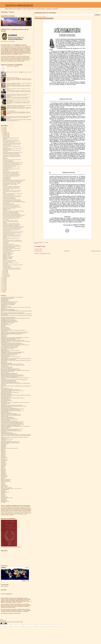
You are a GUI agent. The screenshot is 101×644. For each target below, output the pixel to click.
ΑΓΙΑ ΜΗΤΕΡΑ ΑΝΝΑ (5, 299)
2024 (3, 129)
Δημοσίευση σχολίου (38, 249)
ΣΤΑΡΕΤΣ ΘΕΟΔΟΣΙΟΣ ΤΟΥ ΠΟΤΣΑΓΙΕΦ (9, 419)
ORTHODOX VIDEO (5, 481)
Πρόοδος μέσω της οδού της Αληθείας (9, 208)
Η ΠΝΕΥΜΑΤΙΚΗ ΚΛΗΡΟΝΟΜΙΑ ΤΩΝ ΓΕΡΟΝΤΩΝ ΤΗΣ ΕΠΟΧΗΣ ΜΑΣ (14, 345)
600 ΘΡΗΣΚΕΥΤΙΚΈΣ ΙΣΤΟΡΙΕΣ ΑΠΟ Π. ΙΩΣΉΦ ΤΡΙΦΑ (11, 297)
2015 (3, 284)
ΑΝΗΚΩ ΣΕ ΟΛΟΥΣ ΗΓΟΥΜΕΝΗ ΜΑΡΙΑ (8, 310)
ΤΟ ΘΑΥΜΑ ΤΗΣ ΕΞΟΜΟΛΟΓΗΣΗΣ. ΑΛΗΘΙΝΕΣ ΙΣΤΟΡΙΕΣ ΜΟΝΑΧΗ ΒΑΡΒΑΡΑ (16, 435)
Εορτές (2, 336)
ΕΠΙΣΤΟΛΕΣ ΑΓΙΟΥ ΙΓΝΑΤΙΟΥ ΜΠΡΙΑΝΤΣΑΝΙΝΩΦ (10, 338)
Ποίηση (2, 404)
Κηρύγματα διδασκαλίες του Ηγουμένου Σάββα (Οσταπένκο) (12, 365)
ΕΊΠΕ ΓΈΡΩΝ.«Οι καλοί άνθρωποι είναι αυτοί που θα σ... (12, 268)
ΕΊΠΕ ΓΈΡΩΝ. (5, 260)
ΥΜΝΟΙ (2, 440)
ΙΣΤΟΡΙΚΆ (3, 358)
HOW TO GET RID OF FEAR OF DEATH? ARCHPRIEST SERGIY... (14, 215)
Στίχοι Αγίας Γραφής (5, 420)
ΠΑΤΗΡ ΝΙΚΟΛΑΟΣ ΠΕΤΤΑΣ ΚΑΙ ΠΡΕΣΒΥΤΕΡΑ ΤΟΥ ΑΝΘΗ (12, 398)
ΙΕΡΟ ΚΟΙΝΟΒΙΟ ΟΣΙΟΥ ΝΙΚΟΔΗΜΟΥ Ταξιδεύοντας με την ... (13, 181)
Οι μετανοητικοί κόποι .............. (8, 170)
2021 (3, 277)
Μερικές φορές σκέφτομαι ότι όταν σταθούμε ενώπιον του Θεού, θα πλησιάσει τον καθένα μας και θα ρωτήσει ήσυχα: (19, 106)
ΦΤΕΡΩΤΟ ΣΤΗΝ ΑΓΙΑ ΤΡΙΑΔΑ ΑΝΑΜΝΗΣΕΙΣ (9, 442)
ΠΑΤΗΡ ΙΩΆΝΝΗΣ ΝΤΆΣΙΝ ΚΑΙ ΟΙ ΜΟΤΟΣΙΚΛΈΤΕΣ (11, 248)
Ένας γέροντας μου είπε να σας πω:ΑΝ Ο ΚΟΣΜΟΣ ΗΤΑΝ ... (13, 241)
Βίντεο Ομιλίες (4, 327)
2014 (3, 285)
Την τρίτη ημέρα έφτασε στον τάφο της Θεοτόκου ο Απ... (12, 269)
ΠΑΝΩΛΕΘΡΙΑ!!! (6, 159)
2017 (3, 282)
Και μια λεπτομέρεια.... (6, 203)
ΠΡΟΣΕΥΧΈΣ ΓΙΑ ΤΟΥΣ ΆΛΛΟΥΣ (8, 234)
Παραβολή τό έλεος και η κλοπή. (8, 257)
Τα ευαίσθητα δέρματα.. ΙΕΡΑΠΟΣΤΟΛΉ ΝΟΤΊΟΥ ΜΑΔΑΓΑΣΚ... (13, 232)
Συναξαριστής (3, 428)
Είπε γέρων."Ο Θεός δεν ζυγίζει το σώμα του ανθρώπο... (12, 196)
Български (3, 499)
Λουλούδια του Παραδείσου (6, 368)
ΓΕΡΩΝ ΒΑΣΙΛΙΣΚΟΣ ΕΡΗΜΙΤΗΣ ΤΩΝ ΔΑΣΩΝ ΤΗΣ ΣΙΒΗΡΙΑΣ (12, 330)
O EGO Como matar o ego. (7, 262)
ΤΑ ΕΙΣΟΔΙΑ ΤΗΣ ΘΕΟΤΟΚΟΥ (44, 18)
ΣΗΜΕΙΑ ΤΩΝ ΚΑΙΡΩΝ (5, 413)
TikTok (2, 494)
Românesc (3, 487)
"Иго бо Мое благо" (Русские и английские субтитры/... (12, 207)
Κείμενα (2, 361)
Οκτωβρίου (5, 135)
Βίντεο (2, 327)
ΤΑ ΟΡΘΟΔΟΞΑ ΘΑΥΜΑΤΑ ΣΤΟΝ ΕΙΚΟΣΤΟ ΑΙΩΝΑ (10, 431)
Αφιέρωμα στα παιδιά (5, 325)
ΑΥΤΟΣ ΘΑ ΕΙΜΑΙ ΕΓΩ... (11, 111)
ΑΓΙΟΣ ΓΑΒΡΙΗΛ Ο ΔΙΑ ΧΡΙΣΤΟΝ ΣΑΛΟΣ (8, 302)
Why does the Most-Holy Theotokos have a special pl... (12, 233)
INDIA (2, 467)
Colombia (3, 455)
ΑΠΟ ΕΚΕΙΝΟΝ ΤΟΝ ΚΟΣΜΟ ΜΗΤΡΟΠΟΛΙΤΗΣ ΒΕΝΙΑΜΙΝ (12, 313)
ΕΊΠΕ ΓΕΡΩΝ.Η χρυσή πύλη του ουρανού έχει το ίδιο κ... (12, 250)
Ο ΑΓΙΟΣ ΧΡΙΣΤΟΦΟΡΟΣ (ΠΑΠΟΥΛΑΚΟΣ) (9, 377)
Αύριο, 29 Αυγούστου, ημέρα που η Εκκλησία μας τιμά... (12, 225)
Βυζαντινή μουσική (4, 328)
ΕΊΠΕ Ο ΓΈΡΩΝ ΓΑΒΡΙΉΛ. (7, 249)
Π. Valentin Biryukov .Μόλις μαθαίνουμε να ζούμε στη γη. (11, 391)
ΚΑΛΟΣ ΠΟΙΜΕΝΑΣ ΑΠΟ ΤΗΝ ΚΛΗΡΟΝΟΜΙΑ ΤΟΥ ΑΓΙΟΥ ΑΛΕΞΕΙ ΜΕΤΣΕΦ (15, 359)
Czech (2, 456)
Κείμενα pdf (39, 243)
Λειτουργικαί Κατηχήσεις (5, 367)
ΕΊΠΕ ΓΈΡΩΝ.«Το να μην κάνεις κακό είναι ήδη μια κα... (12, 197)
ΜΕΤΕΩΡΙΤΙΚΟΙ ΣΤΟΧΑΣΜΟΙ (6, 371)
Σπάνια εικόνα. (5, 239)
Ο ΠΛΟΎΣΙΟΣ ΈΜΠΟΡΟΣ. (7, 267)
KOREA (2, 473)
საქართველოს (4, 501)
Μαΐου (4, 272)
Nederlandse (3, 476)
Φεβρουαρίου (6, 275)
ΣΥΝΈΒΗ (4, 158)
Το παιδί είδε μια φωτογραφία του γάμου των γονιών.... (12, 167)
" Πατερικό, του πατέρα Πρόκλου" (8, 195)
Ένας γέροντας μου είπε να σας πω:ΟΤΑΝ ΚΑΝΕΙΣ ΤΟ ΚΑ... (13, 165)
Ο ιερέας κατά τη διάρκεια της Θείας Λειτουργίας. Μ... (11, 236)
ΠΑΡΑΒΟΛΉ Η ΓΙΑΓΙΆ (6, 256)
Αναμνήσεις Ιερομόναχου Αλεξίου (7, 309)
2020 (3, 279)
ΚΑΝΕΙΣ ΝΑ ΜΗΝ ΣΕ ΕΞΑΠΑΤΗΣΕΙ (7, 359)
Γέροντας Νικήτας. (6, 219)
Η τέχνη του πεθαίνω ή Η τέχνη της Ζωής (8, 347)
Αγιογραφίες (3, 300)
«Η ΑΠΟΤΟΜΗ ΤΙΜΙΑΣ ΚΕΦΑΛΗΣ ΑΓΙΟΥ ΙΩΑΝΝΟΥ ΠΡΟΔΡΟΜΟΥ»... (14, 202)
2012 (3, 288)
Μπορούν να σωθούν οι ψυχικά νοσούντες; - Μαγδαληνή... (12, 182)
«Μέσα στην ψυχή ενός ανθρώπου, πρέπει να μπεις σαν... (12, 190)
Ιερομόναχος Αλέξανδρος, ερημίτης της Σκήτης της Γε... (12, 172)
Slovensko (3, 490)
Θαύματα (3, 349)
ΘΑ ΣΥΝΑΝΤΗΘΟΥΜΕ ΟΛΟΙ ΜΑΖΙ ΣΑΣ (8, 348)
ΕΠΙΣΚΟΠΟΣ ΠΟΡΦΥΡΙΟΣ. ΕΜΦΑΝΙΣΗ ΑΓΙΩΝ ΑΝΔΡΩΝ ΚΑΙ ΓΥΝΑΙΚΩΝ (14, 338)
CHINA (2, 454)
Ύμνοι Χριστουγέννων (5, 441)
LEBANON (3, 474)
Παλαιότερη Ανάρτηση (96, 251)
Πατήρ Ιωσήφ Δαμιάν (5, 397)
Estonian (3, 462)
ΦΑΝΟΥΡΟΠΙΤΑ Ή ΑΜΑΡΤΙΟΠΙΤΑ (8, 204)
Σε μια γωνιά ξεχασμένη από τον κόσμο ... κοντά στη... (12, 183)
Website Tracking (4, 586)
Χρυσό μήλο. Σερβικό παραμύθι (8, 254)
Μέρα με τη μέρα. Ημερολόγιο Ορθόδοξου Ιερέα (10, 370)
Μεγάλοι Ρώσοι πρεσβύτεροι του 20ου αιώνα (9, 369)
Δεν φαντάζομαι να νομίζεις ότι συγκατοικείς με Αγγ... (11, 192)
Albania (2, 445)
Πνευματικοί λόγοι (4, 403)
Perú (2, 483)
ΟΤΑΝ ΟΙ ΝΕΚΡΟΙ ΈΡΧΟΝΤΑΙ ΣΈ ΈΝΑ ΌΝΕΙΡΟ (10, 390)
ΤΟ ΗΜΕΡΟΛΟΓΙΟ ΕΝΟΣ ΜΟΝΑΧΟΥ (8, 434)
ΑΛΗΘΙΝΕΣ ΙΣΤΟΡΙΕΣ (5, 306)
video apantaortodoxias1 (5, 498)
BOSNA (2, 450)
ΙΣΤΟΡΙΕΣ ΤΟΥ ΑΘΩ (5, 356)
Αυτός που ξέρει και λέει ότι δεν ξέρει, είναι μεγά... (11, 176)
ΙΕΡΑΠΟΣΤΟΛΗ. (4, 351)
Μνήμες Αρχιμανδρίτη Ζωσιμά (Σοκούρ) (8, 373)
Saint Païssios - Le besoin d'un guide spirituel (10, 212)
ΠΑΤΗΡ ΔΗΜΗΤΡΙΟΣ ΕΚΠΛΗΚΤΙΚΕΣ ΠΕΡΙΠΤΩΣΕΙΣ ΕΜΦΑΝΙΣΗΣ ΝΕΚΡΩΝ (15, 395)
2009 (3, 291)
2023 (3, 131)
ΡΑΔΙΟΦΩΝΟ (3, 412)
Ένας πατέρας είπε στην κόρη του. (8, 251)
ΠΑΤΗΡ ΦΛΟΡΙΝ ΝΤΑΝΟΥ (6, 401)
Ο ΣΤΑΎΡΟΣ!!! (5, 151)
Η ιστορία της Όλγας (6, 266)
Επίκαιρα (3, 337)
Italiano (2, 470)
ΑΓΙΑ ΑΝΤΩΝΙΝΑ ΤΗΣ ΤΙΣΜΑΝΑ (7, 298)
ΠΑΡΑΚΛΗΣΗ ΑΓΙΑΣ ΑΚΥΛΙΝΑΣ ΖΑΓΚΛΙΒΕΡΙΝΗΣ (11, 213)
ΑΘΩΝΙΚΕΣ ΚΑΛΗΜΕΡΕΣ (7, 149)
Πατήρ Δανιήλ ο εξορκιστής (6, 394)
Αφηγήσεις (3, 324)
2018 (3, 281)
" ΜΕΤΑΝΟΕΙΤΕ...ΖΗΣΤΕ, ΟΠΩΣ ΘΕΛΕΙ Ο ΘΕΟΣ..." (11, 224)
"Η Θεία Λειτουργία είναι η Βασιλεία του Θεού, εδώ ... (11, 230)
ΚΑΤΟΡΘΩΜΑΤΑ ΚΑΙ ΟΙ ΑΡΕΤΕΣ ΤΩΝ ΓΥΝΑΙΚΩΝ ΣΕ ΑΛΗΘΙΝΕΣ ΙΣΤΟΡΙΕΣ (15, 360)
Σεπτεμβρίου (5, 136)
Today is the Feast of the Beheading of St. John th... (11, 188)
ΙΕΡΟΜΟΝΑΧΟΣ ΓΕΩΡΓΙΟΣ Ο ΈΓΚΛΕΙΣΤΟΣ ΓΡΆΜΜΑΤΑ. (12, 352)
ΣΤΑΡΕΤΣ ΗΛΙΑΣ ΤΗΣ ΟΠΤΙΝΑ (7, 418)
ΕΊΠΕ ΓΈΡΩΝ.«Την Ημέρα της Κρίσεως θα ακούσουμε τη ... (13, 228)
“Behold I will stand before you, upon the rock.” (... (11, 140)
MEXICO (3, 475)
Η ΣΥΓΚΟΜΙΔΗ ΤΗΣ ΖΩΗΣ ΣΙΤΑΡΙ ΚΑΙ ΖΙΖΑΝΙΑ (10, 346)
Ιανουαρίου (5, 276)
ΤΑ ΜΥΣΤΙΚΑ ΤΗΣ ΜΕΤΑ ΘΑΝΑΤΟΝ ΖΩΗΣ (9, 430)
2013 (3, 286)
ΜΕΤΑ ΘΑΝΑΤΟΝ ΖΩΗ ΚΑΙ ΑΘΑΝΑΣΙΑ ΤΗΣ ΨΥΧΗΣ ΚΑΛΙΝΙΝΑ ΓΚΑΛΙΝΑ (14, 370)
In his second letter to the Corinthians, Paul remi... (11, 164)
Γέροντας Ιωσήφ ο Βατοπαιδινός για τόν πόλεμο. (11, 263)
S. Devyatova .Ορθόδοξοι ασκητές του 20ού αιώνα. (10, 489)
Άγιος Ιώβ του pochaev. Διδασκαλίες (7, 304)
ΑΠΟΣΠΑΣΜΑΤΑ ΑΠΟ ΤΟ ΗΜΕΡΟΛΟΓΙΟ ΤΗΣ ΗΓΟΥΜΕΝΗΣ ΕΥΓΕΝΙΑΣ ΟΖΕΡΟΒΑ (16, 316)
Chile (2, 453)
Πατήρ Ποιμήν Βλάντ (5, 399)
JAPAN (2, 471)
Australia (3, 446)
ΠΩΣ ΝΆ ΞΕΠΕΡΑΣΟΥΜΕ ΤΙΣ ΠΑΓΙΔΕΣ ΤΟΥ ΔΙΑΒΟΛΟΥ (11, 411)
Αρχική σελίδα (67, 251)
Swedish (2, 491)
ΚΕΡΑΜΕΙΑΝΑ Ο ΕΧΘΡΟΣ (6, 363)
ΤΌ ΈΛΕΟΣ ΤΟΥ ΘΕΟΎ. (7, 231)
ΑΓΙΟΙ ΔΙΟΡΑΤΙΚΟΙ (4, 301)
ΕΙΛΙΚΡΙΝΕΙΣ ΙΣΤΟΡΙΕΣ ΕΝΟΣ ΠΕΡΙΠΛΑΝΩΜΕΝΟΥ (11, 334)
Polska (2, 484)
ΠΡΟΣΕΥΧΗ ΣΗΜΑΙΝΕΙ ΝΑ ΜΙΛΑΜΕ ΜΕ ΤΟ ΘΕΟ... (11, 238)
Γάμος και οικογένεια (5, 329)
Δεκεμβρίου (5, 133)
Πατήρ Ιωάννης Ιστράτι (5, 396)
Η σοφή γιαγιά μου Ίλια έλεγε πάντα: (9, 142)
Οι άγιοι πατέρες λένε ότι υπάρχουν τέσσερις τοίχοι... (11, 174)
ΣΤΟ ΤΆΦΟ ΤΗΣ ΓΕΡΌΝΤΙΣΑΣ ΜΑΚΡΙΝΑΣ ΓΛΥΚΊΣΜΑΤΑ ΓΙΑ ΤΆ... (14, 227)
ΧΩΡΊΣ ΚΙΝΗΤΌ (5, 264)
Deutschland (3, 457)
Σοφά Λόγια (3, 416)
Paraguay (3, 482)
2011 (3, 289)
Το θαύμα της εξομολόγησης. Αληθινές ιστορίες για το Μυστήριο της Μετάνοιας (15, 435)
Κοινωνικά (3, 366)
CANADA (3, 452)
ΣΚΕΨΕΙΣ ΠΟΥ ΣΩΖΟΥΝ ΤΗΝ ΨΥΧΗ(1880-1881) (10, 415)
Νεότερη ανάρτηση (38, 251)
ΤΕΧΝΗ (2, 432)
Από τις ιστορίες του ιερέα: (7, 168)
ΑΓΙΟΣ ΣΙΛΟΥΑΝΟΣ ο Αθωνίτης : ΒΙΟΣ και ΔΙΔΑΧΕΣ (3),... (12, 201)
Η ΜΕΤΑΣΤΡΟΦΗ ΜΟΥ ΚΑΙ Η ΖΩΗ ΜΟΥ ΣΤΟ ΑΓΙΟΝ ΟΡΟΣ (12, 344)
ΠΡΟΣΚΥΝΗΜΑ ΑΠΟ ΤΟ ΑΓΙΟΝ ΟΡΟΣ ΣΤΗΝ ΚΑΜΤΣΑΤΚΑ (12, 409)
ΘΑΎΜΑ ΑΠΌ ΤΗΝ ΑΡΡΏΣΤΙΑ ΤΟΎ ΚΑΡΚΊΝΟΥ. (11, 226)
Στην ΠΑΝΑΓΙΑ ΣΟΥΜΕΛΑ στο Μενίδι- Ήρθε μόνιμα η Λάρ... (13, 216)
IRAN (2, 467)
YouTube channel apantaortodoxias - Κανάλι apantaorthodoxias (16, 17)
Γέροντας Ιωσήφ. (6, 147)
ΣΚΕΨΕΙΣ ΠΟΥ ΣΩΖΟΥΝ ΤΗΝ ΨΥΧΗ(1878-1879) (10, 414)
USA (2, 496)
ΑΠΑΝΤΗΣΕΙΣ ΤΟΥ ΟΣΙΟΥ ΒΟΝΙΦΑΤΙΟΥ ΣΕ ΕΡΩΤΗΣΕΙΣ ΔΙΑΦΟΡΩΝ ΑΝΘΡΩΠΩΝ (16, 311)
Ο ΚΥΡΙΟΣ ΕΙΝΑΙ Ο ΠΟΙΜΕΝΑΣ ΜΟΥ (8, 381)
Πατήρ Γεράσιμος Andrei (5, 393)
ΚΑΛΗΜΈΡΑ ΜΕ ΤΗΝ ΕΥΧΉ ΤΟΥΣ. (9, 244)
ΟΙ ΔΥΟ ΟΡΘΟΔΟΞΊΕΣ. (7, 179)
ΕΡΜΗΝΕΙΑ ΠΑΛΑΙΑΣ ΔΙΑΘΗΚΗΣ (7, 339)
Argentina (3, 446)
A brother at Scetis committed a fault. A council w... (11, 222)
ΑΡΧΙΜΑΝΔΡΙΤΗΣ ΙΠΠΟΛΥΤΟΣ (7, 319)
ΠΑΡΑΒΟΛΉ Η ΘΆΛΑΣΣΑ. (7, 255)
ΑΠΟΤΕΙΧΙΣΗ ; (5, 210)
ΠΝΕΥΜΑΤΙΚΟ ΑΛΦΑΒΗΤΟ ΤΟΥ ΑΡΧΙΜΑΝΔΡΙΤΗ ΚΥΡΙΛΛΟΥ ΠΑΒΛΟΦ (14, 402)
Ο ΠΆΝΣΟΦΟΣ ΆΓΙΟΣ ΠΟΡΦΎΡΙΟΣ (8, 381)
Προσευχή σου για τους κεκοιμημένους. (8, 408)
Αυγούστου (5, 137)
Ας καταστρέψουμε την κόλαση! (7, 323)
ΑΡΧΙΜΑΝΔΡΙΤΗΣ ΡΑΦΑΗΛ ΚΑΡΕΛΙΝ (8, 322)
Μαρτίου (5, 274)
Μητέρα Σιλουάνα (4, 372)
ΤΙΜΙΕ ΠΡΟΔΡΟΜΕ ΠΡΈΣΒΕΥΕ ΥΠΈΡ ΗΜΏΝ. (11, 153)
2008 (3, 292)
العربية (2, 502)
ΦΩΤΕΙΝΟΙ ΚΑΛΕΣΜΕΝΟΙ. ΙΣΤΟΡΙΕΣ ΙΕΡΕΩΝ (9, 443)
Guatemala (3, 464)
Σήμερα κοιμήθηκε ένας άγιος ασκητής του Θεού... (11, 138)
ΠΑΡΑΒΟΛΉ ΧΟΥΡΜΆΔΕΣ (7, 259)
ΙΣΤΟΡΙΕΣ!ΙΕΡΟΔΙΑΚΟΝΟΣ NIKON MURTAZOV (10, 357)
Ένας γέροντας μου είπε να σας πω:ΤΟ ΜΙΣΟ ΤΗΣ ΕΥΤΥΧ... (13, 148)
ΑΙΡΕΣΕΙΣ (3, 305)
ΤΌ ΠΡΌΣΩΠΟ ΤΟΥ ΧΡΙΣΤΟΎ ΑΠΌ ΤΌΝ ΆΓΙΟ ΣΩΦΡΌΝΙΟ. (13, 163)
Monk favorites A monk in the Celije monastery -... (11, 173)
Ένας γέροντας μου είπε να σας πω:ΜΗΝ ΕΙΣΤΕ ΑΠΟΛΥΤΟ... (13, 265)
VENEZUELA (3, 497)
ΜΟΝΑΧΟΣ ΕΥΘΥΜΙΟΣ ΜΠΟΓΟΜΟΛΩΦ (8, 374)
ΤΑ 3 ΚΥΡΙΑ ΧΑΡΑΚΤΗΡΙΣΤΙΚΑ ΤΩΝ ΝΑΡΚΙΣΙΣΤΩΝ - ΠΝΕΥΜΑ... (14, 211)
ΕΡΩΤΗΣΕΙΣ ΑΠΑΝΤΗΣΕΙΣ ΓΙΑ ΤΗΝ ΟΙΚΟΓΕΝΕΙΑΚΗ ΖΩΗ (12, 340)
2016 (3, 283)
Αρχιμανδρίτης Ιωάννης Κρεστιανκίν (7, 320)
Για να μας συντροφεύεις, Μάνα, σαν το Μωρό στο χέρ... (12, 240)
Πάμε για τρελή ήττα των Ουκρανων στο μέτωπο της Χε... (12, 160)
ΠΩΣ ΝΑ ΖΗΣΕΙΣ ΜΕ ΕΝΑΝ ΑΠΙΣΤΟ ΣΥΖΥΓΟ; (9, 410)
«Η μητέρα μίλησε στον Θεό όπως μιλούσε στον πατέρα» (12, 235)
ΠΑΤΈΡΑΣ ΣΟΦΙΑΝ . (6, 190)
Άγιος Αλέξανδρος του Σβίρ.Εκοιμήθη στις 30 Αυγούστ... (12, 156)
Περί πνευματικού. (6, 243)
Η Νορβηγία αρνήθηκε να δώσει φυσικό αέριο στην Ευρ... (12, 246)
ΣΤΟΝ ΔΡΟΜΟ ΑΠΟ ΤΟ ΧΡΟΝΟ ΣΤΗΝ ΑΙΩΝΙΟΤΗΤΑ (11, 423)
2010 (3, 290)
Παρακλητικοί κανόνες (5, 392)
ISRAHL (2, 469)
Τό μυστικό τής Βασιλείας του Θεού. (9, 162)
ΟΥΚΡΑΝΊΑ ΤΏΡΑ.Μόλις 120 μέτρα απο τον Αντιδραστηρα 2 (13, 194)
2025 (3, 128)
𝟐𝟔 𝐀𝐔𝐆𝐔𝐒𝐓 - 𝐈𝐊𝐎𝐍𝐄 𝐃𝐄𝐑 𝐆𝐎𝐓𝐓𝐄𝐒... (9, 261)
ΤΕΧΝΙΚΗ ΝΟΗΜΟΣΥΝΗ (6, 433)
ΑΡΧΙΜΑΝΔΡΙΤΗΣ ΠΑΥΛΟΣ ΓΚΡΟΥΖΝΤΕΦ (9, 321)
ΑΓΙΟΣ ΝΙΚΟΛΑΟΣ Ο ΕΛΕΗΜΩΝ (7, 305)
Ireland (2, 468)
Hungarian (3, 466)
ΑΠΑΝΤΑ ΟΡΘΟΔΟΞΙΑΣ (19, 5)
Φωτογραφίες (3, 444)
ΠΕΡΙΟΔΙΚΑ (3, 402)
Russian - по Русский (5, 488)
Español (2, 461)
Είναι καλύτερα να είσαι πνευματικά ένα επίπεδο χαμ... (12, 169)
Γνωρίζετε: (3, 331)
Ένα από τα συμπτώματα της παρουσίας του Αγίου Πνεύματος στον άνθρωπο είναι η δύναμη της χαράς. (19, 84)
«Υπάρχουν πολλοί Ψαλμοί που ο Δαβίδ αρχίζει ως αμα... (12, 229)
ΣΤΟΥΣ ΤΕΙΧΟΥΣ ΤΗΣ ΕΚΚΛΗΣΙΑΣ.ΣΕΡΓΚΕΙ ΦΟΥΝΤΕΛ (11, 424)
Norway (2, 478)
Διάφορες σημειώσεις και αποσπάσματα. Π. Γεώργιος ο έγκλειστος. (13, 333)
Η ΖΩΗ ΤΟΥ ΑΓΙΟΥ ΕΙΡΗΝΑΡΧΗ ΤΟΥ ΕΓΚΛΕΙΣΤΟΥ (10, 343)
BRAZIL (2, 451)
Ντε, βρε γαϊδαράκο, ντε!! (7, 177)
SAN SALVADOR (4, 489)
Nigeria (2, 478)
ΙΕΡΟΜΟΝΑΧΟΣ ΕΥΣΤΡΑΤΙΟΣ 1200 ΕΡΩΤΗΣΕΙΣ (10, 353)
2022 (3, 132)
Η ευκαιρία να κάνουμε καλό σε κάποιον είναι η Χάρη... (12, 144)
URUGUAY (3, 495)
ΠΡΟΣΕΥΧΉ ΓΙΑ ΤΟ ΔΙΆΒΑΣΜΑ (13, 66)
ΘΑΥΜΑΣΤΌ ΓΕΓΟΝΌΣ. (7, 209)
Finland (2, 463)
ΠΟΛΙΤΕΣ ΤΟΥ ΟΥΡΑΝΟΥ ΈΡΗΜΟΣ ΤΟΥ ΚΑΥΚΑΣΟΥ (11, 405)
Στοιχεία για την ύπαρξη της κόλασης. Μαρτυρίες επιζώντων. (12, 422)
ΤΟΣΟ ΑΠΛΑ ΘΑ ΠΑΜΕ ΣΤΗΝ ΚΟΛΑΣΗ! (10, 199)
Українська (3, 500)
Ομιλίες (2, 385)
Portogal (2, 485)
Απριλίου (5, 273)
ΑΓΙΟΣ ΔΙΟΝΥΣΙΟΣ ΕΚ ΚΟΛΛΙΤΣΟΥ (8, 303)
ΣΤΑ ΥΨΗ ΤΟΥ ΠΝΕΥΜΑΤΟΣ (6, 417)
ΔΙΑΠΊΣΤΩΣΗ (5, 185)
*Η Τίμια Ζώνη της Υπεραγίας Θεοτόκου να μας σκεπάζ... (12, 143)
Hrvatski (2, 465)
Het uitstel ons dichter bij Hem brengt (9, 166)
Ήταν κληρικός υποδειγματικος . (8, 161)
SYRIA (2, 493)
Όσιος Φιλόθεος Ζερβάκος (6, 389)
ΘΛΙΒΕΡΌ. (5, 223)
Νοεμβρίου (5, 134)
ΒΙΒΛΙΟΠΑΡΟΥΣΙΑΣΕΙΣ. (7, 145)
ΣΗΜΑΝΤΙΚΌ (5, 139)
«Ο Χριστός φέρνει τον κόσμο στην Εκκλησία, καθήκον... (12, 200)
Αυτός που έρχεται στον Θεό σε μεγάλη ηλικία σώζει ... (12, 141)
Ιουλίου (4, 270)
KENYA (2, 472)
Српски (2, 500)
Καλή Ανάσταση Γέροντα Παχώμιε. (13, 78)
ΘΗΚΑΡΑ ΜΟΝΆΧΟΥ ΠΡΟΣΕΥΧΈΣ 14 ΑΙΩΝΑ (9, 350)
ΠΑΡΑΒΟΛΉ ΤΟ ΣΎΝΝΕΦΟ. (8, 258)
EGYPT (2, 458)
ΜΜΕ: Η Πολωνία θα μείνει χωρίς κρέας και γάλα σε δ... (12, 217)
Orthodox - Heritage (5, 479)
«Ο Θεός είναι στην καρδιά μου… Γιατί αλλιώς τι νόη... (12, 187)
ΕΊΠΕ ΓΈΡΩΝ (3, 335)
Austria (2, 447)
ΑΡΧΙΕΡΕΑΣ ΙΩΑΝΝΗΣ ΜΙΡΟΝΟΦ (7, 317)
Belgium (2, 449)
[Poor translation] (5, 624)
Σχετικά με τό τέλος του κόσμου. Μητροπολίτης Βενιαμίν (11, 429)
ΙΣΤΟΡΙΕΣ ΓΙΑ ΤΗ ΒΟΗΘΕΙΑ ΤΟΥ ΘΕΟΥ (8, 354)
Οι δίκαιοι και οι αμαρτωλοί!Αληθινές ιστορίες (9, 382)
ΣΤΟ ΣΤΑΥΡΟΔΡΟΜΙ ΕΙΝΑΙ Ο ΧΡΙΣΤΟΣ (8, 421)
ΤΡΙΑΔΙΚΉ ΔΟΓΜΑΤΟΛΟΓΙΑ (6, 439)
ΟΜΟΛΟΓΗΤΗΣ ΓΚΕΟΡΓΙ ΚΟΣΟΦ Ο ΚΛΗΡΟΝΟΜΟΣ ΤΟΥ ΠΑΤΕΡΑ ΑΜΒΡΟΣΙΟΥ (16, 386)
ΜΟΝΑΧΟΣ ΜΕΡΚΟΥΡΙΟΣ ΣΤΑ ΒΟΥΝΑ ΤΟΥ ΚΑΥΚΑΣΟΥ (11, 375)
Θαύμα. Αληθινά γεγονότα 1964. (7, 349)
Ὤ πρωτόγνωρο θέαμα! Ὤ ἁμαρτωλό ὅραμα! (10, 220)
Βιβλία (2, 326)
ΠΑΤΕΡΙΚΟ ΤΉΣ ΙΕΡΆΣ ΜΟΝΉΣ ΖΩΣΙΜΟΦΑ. (9, 392)
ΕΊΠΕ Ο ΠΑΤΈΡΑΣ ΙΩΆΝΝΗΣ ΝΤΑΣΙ (9, 247)
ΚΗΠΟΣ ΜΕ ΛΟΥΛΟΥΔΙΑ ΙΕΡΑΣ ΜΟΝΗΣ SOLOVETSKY (11, 364)
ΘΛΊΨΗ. (4, 193)
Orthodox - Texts (4, 480)
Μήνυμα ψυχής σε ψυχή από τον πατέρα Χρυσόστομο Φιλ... (13, 152)
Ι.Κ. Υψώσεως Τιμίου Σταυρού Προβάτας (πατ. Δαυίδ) (12, 146)
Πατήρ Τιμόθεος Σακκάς (5, 400)
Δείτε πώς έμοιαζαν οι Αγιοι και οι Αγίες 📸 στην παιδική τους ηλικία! (19, 72)
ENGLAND (3, 460)
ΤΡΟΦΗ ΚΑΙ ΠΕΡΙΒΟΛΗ (7, 253)
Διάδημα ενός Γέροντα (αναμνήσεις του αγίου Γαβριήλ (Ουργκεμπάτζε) (14, 332)
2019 (3, 280)
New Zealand (3, 477)
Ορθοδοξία (3, 388)
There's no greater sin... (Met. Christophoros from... (11, 206)
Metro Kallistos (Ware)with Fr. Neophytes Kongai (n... (12, 186)
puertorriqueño (4, 486)
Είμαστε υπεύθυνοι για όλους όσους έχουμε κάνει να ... (12, 156)
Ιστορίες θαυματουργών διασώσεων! (8, 355)
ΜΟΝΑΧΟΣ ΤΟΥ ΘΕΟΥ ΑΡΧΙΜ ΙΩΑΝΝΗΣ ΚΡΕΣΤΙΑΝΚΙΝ (11, 376)
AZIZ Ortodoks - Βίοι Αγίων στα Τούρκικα (8, 448)
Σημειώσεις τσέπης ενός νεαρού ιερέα (8, 413)
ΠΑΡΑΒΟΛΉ (5, 237)
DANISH (2, 456)
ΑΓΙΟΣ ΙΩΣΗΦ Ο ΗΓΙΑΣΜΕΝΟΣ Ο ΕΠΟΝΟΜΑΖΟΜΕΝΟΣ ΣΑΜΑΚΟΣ (14, 180)
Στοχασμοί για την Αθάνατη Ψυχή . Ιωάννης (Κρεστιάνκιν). (11, 424)
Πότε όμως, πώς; (6, 171)
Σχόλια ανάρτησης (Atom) (45, 253)
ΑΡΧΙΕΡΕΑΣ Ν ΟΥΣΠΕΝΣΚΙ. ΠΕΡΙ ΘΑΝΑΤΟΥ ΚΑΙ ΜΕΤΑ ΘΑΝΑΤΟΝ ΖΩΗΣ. (15, 318)
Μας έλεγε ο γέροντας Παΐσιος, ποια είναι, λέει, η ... (11, 218)
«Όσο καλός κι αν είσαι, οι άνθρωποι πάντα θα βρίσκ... (12, 154)
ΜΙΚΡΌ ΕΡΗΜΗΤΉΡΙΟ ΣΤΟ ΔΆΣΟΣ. (9, 198)
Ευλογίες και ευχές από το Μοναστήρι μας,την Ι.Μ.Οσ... (12, 214)
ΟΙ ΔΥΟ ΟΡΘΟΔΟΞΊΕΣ (7, 178)
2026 (3, 127)
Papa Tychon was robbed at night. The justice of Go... (12, 205)
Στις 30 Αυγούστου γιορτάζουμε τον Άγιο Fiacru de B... (12, 175)
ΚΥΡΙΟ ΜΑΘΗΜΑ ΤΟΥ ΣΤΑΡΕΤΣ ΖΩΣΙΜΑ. (10, 184)
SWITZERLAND (4, 492)
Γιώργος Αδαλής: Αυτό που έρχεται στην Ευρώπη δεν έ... (12, 150)
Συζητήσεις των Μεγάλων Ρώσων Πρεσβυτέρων (10, 425)
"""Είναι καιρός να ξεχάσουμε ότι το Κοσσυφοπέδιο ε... (12, 245)
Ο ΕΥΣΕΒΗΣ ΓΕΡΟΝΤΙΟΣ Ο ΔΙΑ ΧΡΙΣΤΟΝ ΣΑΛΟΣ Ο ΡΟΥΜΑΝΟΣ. (13, 380)
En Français (3, 459)
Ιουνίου (4, 271)
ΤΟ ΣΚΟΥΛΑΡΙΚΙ (6, 242)
